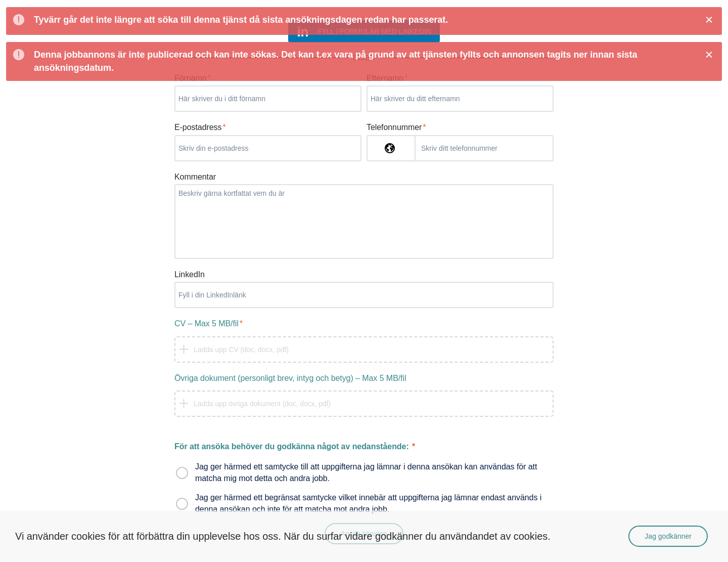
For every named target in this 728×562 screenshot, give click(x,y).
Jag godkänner (668, 536)
